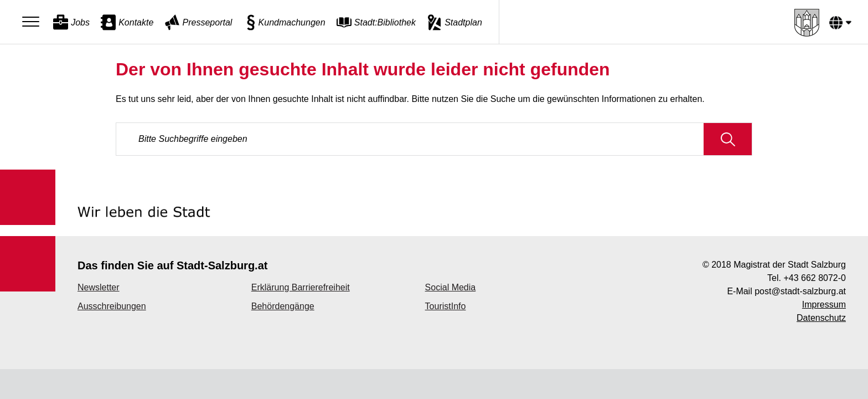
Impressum (824, 305)
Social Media (451, 287)
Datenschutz (821, 318)
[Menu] (33, 22)
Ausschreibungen (112, 306)
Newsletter (99, 287)
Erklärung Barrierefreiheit (301, 287)
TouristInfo (446, 306)
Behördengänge (283, 306)
